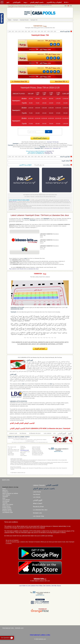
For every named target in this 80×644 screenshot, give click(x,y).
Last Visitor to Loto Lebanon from (40, 586)
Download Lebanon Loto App (10, 487)
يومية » (26, 2)
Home (4, 489)
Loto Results (6, 501)
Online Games (6, 506)
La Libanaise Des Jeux (45, 5)
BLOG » (66, 2)
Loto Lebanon (6, 495)
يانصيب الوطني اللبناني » (37, 2)
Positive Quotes (7, 508)
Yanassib (5, 503)
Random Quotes (7, 509)
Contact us (5, 492)
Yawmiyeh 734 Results (53, 142)
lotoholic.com (19, 628)
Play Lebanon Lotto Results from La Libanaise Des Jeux (24, 269)
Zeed (4, 498)
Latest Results (37, 492)
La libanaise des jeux (30, 441)
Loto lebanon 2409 (8, 512)
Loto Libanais (6, 500)
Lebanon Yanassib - (46, 485)
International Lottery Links (40, 635)
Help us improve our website (10, 493)
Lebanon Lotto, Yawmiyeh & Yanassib (30, 542)
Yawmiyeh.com (48, 148)
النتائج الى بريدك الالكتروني (54, 2)
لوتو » (8, 2)
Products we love (7, 511)
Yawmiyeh (5, 497)
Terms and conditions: (11, 522)
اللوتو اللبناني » (17, 2)
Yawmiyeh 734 (57, 148)
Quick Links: (6, 480)
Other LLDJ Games (8, 504)
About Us (5, 490)
